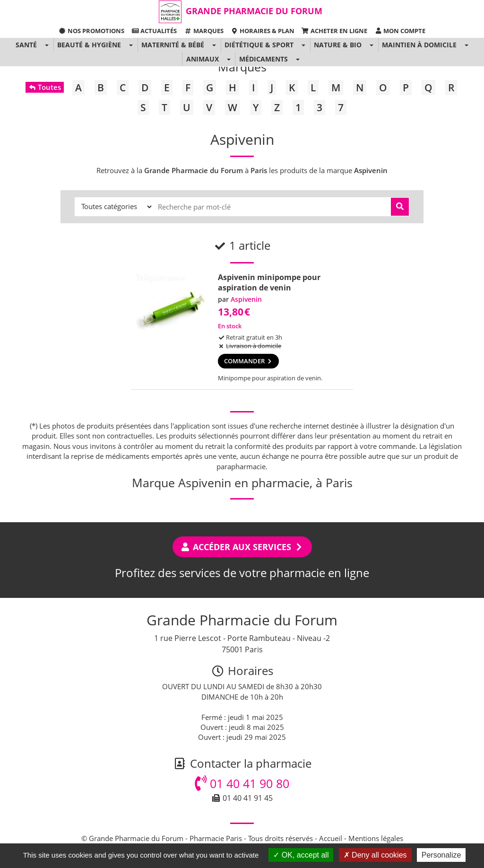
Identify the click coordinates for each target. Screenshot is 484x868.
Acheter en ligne (334, 31)
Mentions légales (376, 838)
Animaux (203, 59)
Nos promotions (91, 31)
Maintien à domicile (419, 45)
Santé (26, 45)
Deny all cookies (375, 855)
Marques (203, 31)
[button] (47, 45)
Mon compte (400, 31)
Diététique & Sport (259, 45)
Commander (248, 361)
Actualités (154, 31)
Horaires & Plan (263, 31)
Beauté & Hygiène (89, 45)
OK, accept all (301, 855)
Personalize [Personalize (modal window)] (441, 855)
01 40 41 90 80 (242, 783)
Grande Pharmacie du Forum (254, 11)
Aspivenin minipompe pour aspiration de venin (269, 282)
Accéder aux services (242, 547)
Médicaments (264, 59)
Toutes (45, 87)
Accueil (331, 838)
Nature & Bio (338, 45)
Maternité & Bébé (173, 45)
